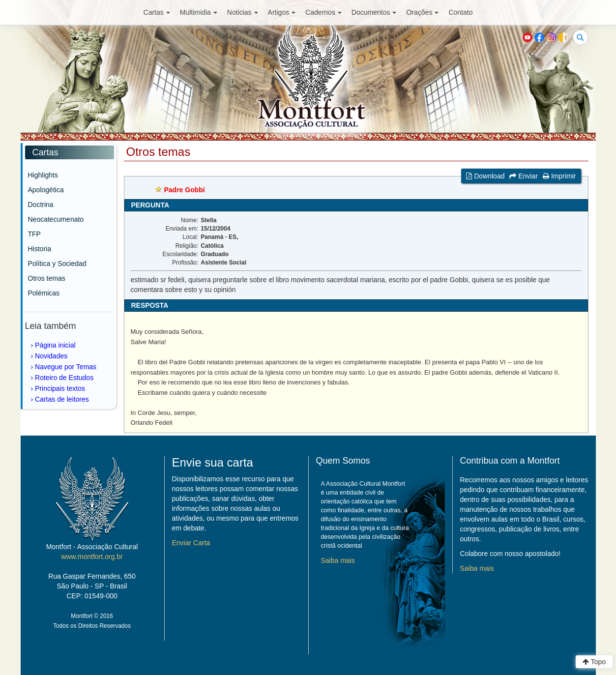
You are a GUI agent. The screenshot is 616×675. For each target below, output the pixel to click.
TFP (34, 234)
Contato (460, 12)
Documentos (374, 12)
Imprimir (559, 176)
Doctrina (41, 205)
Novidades (51, 356)
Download (485, 176)
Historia (40, 249)
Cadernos (323, 12)
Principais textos (60, 388)
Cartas (157, 12)
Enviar (524, 176)
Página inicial (55, 345)
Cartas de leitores (62, 399)
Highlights (43, 175)
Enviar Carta (191, 543)
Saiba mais (338, 560)
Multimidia (199, 12)
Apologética (46, 190)
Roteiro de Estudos (64, 378)
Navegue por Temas (66, 367)
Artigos (282, 12)
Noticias (243, 12)
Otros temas (47, 278)
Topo (594, 662)
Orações (422, 12)
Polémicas (44, 293)
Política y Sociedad (57, 264)
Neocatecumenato (56, 219)
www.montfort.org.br (92, 557)
